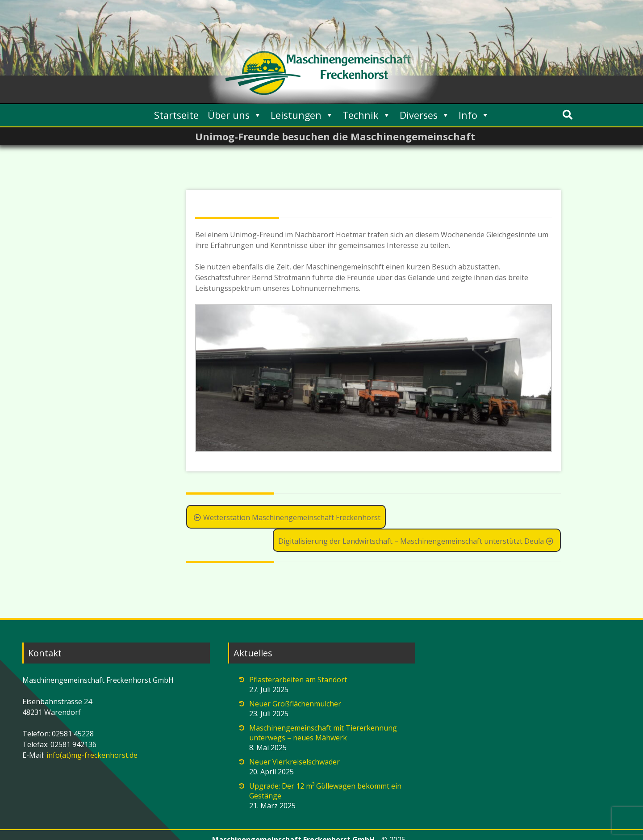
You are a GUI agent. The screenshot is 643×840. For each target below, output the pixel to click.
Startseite (176, 115)
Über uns (235, 115)
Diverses (425, 115)
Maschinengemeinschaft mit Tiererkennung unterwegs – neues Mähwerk (323, 733)
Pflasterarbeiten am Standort (298, 680)
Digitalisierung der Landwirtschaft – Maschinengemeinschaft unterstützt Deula (417, 541)
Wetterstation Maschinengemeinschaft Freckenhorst (286, 517)
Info (474, 115)
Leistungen (302, 115)
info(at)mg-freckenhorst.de (91, 755)
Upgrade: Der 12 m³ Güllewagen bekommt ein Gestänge (325, 791)
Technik (367, 115)
